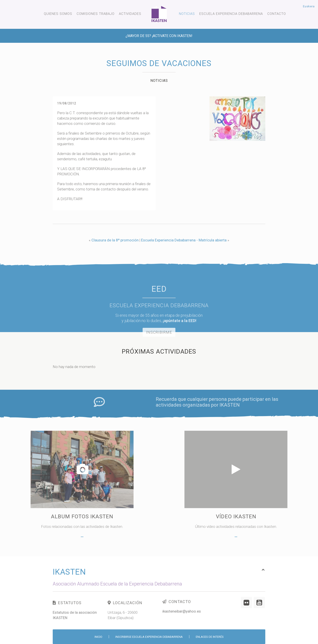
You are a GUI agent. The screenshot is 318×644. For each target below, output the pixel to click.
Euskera (309, 6)
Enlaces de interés (210, 637)
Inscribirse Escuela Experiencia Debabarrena (149, 637)
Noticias (187, 14)
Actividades (130, 14)
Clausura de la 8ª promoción (115, 240)
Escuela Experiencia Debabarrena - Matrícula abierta (184, 240)
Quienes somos (58, 14)
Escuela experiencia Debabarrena (231, 14)
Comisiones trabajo (96, 14)
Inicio (98, 637)
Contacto (277, 14)
